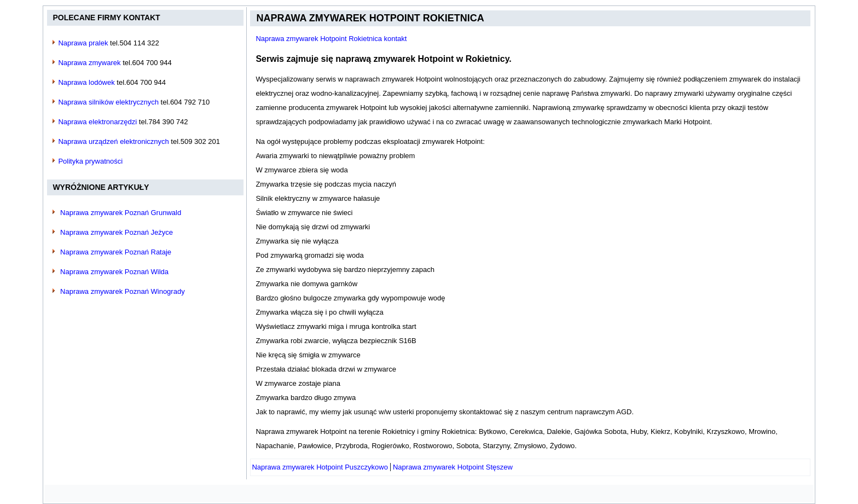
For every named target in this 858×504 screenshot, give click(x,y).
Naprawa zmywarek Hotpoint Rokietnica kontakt (331, 39)
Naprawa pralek (83, 43)
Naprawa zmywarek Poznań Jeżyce (117, 232)
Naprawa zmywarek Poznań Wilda (114, 272)
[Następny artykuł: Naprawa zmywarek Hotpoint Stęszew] (453, 467)
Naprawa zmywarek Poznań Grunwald (121, 213)
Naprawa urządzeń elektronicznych (113, 141)
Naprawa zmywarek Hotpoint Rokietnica (370, 18)
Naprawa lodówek (86, 82)
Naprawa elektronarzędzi (97, 122)
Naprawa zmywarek (89, 63)
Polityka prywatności (90, 161)
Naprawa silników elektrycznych (108, 102)
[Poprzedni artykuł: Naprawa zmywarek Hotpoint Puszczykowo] (320, 467)
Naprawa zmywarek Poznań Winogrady (123, 291)
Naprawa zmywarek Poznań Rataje (116, 252)
